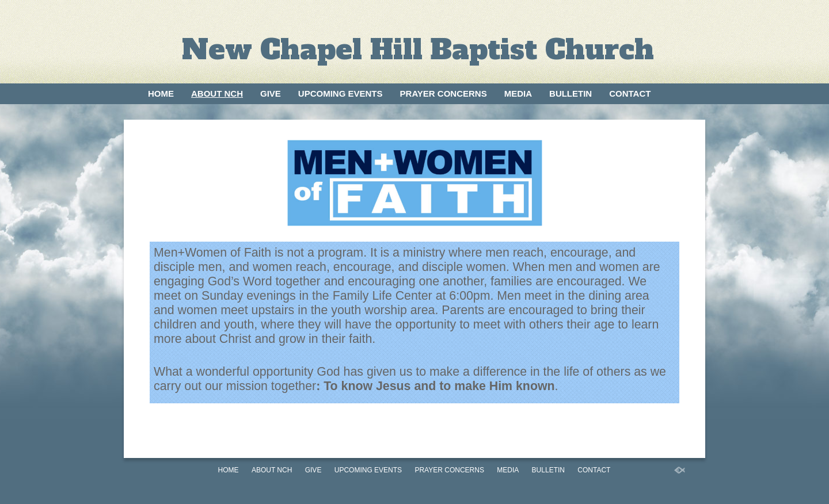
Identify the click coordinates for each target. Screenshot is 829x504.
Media (518, 93)
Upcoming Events (341, 93)
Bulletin (571, 93)
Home (161, 93)
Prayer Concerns (444, 93)
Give (271, 93)
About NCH (217, 93)
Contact (630, 93)
